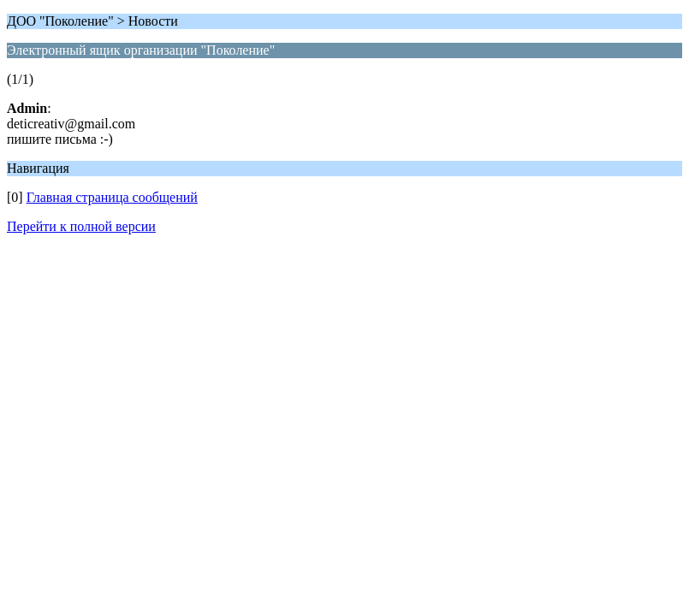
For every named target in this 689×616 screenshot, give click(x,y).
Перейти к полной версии (81, 226)
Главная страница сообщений (112, 197)
